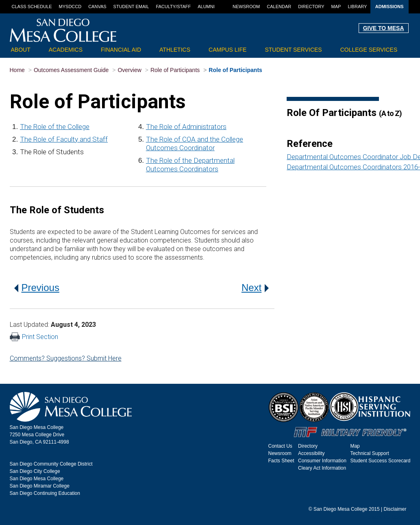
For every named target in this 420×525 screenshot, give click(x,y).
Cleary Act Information (322, 468)
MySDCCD (70, 7)
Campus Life (227, 50)
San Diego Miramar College (40, 486)
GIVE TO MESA (384, 28)
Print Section (34, 337)
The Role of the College (55, 127)
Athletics (175, 50)
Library (357, 7)
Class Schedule (32, 7)
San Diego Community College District (51, 464)
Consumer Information (322, 461)
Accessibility (311, 453)
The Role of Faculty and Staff (64, 139)
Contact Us (280, 446)
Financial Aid (121, 50)
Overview (129, 70)
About (21, 50)
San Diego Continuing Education (45, 493)
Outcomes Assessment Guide (71, 70)
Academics (66, 50)
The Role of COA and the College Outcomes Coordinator (195, 143)
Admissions (390, 7)
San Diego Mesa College (37, 479)
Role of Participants (175, 70)
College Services (369, 50)
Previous (37, 288)
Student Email (131, 7)
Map (336, 7)
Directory (311, 7)
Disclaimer (395, 509)
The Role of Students (52, 152)
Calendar (279, 7)
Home (17, 70)
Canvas (97, 7)
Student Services (293, 50)
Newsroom (246, 7)
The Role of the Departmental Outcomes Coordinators (190, 165)
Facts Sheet (281, 461)
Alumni (206, 7)
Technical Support (369, 453)
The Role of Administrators (186, 127)
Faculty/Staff (173, 7)
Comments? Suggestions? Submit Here (66, 358)
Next (255, 288)
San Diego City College (35, 471)
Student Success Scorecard (380, 461)
